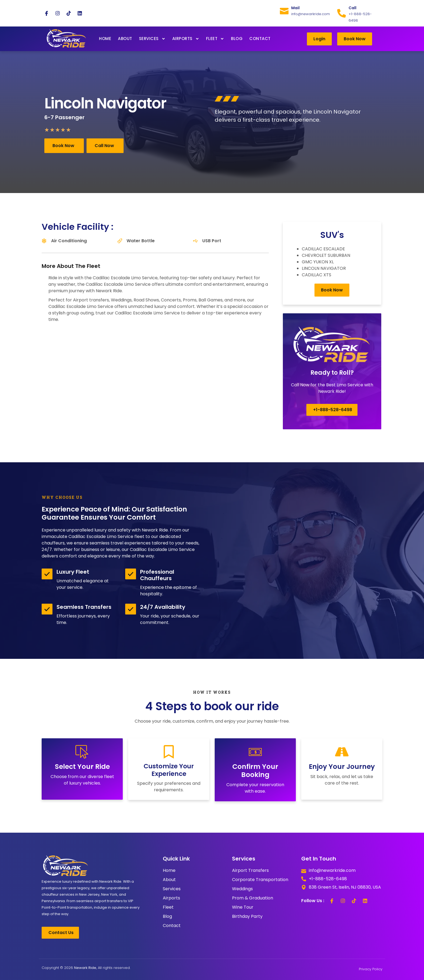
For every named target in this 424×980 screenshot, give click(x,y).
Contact (260, 39)
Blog (237, 39)
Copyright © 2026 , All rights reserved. (86, 968)
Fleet (215, 39)
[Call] (342, 13)
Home (105, 39)
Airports (186, 39)
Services (152, 39)
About (125, 39)
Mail (295, 8)
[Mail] (284, 10)
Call (352, 8)
